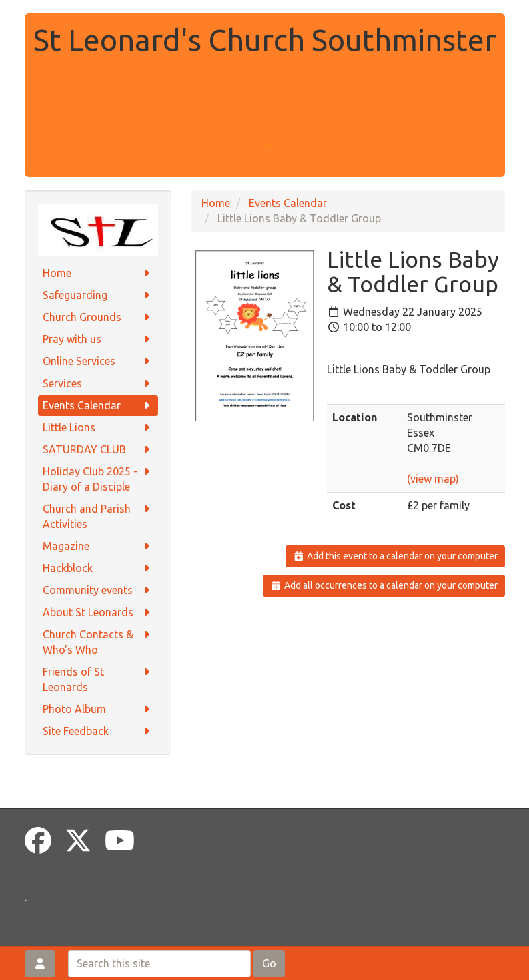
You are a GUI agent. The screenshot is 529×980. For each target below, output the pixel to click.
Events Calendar (98, 406)
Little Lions (98, 428)
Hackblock (98, 568)
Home (98, 273)
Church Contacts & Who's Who (98, 641)
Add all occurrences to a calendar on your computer (384, 585)
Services (98, 384)
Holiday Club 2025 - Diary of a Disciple (98, 478)
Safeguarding (98, 295)
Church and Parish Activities (98, 516)
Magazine (98, 546)
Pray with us (98, 339)
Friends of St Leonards (98, 679)
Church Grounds (98, 317)
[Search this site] (159, 964)
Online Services (98, 361)
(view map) (433, 479)
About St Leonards (98, 612)
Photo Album (98, 709)
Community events (98, 590)
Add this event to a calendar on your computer (395, 556)
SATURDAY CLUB (98, 450)
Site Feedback (98, 731)
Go (269, 963)
